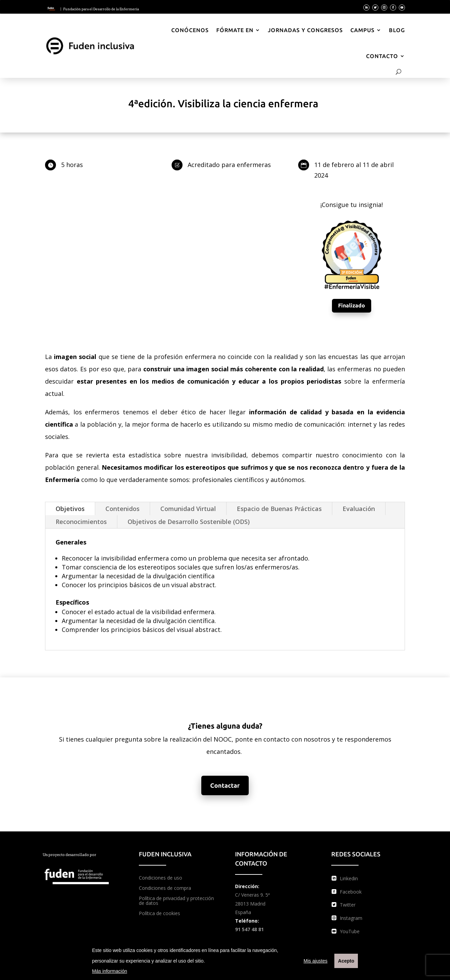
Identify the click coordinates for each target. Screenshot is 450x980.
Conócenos (190, 30)
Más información (110, 971)
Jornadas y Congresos (305, 30)
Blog (397, 30)
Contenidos (122, 509)
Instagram (351, 918)
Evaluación (359, 509)
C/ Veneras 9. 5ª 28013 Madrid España (252, 903)
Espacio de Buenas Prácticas (279, 509)
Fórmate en (235, 30)
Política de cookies (159, 914)
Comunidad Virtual (188, 509)
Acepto (346, 961)
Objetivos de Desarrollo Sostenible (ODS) (189, 522)
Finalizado (352, 305)
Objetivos (70, 509)
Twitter (348, 905)
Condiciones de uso (161, 878)
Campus (362, 30)
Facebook (351, 892)
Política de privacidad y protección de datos (176, 901)
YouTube (350, 931)
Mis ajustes (316, 961)
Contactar (225, 785)
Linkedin (349, 878)
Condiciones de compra (165, 888)
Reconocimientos (81, 522)
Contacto (382, 56)
